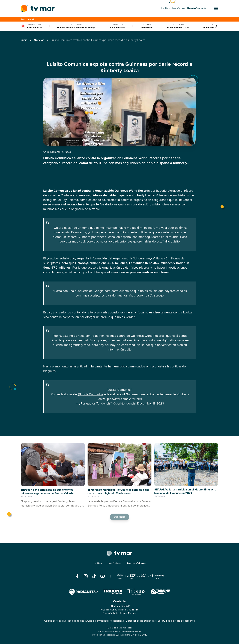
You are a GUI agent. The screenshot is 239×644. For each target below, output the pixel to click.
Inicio (24, 40)
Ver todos (119, 517)
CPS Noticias (118, 28)
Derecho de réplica (74, 621)
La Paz (98, 563)
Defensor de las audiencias (141, 621)
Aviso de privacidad (97, 621)
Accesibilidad (117, 621)
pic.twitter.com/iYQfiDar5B (125, 399)
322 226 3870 (122, 606)
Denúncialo (146, 28)
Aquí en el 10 (35, 28)
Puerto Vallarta (136, 563)
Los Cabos (114, 563)
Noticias (39, 40)
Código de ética (53, 621)
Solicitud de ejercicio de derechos (176, 621)
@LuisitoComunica (90, 394)
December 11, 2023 (151, 403)
